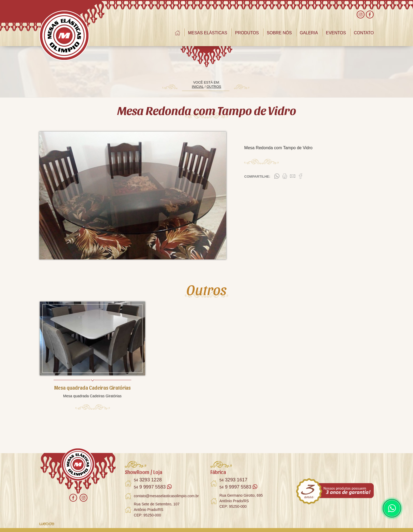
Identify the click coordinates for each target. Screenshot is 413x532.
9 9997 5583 (153, 487)
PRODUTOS (247, 33)
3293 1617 (233, 480)
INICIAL (198, 87)
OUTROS (214, 87)
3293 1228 (148, 480)
